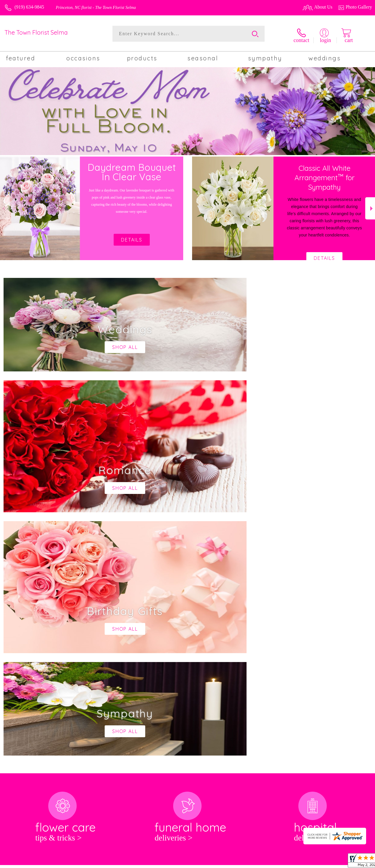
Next (370, 207)
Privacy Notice (280, 862)
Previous (5, 207)
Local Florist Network (318, 862)
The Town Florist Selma (36, 32)
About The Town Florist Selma (37, 632)
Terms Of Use (248, 862)
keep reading (188, 643)
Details (324, 257)
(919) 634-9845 (29, 7)
